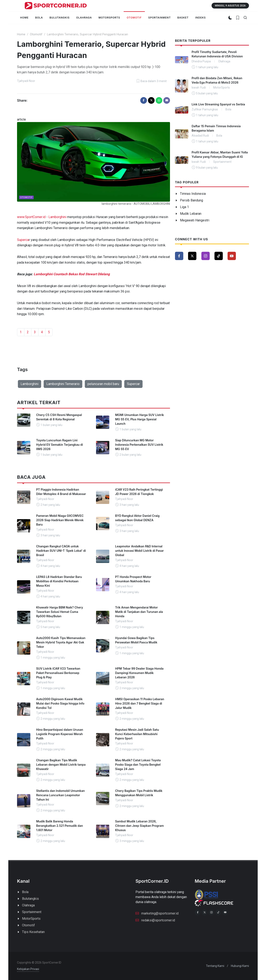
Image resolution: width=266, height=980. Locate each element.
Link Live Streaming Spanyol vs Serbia (218, 104)
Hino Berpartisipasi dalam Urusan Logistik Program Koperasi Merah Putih (60, 734)
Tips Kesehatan (33, 932)
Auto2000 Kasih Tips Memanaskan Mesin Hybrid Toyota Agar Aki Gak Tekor (61, 642)
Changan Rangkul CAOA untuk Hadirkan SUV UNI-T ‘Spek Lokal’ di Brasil (61, 551)
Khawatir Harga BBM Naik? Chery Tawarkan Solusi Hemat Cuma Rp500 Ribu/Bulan (60, 612)
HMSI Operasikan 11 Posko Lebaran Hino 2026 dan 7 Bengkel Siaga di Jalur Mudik (140, 703)
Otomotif (36, 34)
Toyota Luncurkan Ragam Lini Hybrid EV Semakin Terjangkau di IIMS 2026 (60, 445)
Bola (25, 892)
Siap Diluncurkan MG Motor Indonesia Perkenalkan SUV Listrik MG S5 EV (139, 445)
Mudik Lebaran (191, 214)
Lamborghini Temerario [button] (63, 384)
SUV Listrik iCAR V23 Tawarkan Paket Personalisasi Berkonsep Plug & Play (58, 673)
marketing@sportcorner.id (157, 913)
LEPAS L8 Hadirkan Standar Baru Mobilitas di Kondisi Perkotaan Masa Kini (59, 581)
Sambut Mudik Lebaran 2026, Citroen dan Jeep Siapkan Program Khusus (139, 826)
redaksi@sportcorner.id (155, 920)
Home (21, 34)
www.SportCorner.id (31, 217)
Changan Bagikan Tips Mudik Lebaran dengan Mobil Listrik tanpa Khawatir (61, 765)
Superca (23, 240)
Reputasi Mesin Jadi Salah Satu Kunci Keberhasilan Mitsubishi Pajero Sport (137, 734)
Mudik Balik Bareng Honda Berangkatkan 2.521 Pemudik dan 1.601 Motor (60, 826)
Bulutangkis (30, 899)
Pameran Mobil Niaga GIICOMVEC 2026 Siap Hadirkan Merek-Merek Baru (60, 520)
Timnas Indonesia (193, 194)
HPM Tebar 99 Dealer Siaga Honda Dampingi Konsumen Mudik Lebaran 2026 (139, 673)
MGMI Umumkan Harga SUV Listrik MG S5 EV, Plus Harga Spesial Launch (140, 419)
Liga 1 (184, 207)
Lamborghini (57, 217)
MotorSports (31, 919)
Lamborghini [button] (30, 384)
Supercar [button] (133, 384)
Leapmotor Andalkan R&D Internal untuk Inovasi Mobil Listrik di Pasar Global (139, 551)
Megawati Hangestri (195, 220)
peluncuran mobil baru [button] (103, 384)
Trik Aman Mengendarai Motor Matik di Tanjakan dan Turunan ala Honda (139, 612)
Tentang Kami (215, 966)
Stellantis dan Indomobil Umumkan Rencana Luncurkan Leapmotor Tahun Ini (60, 795)
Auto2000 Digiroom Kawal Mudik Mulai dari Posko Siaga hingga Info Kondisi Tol (60, 703)
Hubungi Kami (240, 966)
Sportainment (32, 912)
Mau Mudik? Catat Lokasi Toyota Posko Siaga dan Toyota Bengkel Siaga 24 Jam (138, 765)
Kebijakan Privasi (28, 969)
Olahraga (28, 905)
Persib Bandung (191, 200)
